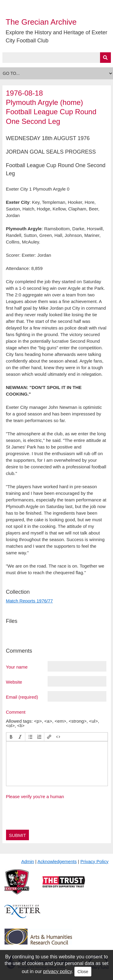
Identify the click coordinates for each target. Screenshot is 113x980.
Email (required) (22, 697)
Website (14, 682)
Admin (28, 861)
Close (83, 972)
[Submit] (105, 58)
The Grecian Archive (41, 22)
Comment (16, 712)
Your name (17, 667)
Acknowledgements (57, 861)
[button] (11, 737)
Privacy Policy (94, 861)
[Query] (57, 58)
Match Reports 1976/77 (30, 601)
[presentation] (11, 737)
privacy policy (57, 971)
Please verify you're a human (35, 796)
